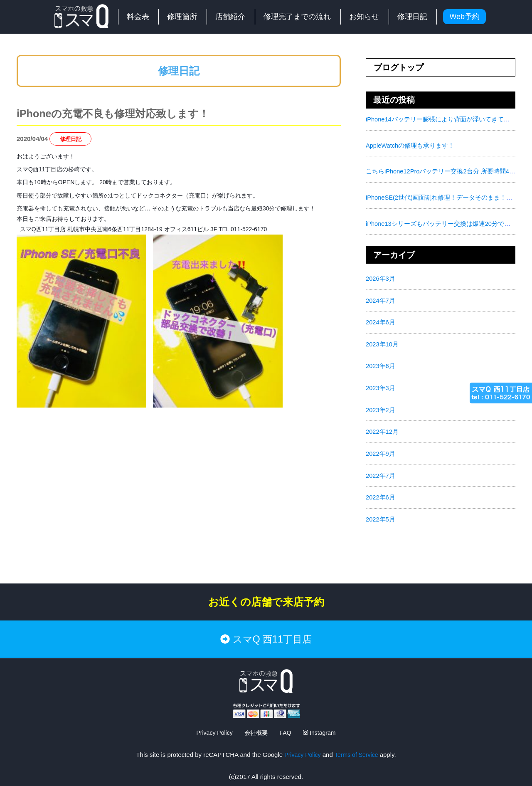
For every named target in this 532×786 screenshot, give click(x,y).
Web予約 (464, 17)
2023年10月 (382, 342)
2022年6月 (381, 493)
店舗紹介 (230, 17)
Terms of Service (357, 745)
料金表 (138, 17)
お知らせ (364, 17)
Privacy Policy (212, 723)
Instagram (322, 723)
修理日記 (412, 17)
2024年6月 (381, 320)
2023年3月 (381, 385)
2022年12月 (382, 429)
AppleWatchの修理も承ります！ (410, 145)
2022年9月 (381, 450)
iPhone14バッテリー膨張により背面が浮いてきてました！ (447, 119)
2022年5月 (381, 515)
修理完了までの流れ (297, 17)
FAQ (286, 723)
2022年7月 (381, 472)
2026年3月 (381, 277)
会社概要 (256, 723)
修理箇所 (182, 17)
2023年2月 (381, 407)
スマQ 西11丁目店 (266, 632)
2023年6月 (381, 364)
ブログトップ (399, 67)
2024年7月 (381, 299)
